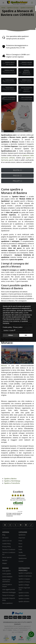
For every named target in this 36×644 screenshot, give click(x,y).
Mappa (5, 563)
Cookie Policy (6, 544)
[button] (5, 525)
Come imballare (7, 577)
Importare (22, 538)
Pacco (20, 544)
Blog (4, 535)
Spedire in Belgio (24, 585)
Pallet (20, 549)
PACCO (17, 176)
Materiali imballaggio (9, 592)
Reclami (5, 560)
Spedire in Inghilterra (25, 573)
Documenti (22, 555)
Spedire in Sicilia (24, 593)
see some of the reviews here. (18, 500)
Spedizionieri (23, 558)
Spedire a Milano (24, 596)
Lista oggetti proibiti (9, 589)
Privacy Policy (7, 547)
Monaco (4, 366)
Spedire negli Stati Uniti (24, 589)
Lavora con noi (7, 541)
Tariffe (21, 552)
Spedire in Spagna (24, 579)
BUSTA (17, 170)
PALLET (17, 181)
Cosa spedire (6, 571)
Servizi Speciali (7, 557)
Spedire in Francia (24, 582)
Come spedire (7, 574)
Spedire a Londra (24, 599)
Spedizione (22, 535)
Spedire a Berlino (10, 479)
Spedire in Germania (25, 576)
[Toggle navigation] (3, 3)
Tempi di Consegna (8, 595)
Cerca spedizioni (7, 603)
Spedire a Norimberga (12, 481)
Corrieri (21, 561)
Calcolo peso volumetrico (6, 581)
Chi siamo (5, 538)
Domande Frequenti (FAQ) (9, 599)
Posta (20, 541)
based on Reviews (18, 498)
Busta (20, 547)
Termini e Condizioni (9, 549)
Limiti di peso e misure (7, 585)
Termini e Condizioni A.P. (9, 553)
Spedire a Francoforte (12, 483)
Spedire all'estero (24, 601)
